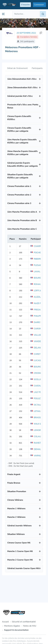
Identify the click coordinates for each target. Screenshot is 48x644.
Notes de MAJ (30, 626)
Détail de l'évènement (17, 68)
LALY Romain (38, 392)
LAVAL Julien (38, 272)
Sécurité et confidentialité (24, 622)
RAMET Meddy (39, 443)
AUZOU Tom (38, 297)
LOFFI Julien (38, 291)
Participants (37, 68)
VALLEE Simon (39, 335)
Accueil (5, 622)
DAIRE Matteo (39, 322)
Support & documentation (16, 630)
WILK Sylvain (38, 424)
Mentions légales (12, 626)
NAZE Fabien (38, 303)
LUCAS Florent (39, 360)
